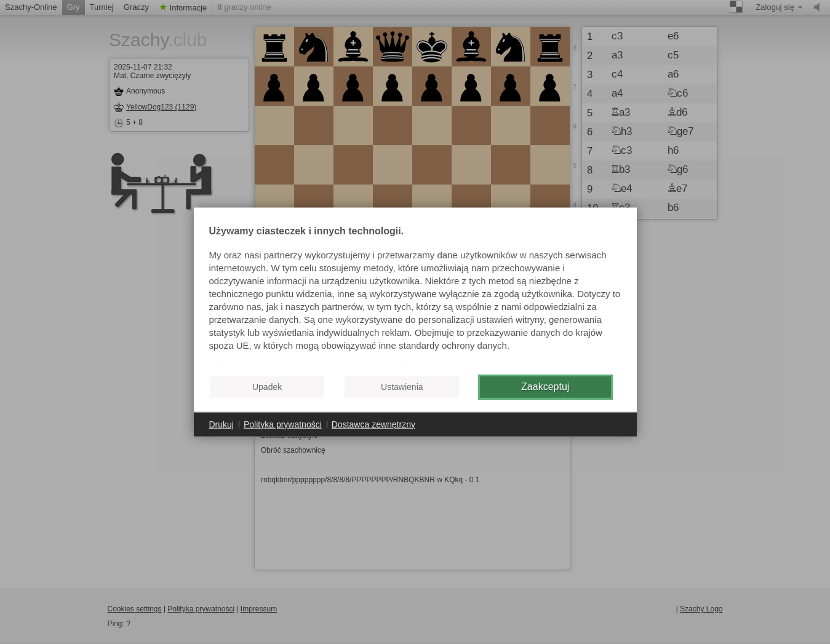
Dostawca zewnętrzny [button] (373, 424)
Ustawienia (402, 387)
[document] (415, 295)
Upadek (267, 387)
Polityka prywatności (283, 424)
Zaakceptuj (545, 387)
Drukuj (221, 424)
